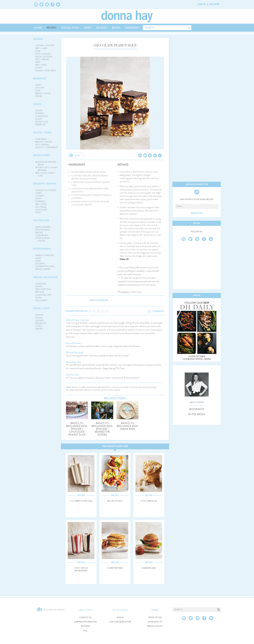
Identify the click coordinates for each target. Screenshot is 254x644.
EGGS (38, 91)
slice (110, 390)
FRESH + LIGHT (42, 308)
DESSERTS (40, 264)
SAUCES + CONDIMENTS (46, 147)
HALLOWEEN (41, 300)
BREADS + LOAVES (44, 142)
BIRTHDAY (40, 292)
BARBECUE (40, 125)
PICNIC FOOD (42, 122)
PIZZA (38, 62)
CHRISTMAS (41, 284)
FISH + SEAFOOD (43, 54)
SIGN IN (120, 618)
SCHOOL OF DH (70, 28)
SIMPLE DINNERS (43, 227)
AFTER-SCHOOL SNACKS (43, 239)
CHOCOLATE (41, 210)
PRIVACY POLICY (155, 626)
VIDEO (88, 28)
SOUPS (39, 68)
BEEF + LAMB (41, 48)
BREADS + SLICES (43, 93)
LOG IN (202, 4)
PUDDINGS (40, 201)
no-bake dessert (75, 390)
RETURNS (85, 626)
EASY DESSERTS (43, 230)
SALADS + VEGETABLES (46, 71)
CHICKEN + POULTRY (45, 46)
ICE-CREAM (41, 207)
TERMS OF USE (155, 618)
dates (145, 388)
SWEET (38, 85)
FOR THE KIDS (41, 220)
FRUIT (38, 213)
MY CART (214, 4)
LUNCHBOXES (42, 235)
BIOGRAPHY (197, 409)
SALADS (39, 111)
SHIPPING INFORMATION (85, 622)
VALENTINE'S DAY (43, 295)
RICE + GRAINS (42, 59)
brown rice (104, 388)
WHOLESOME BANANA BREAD (46, 163)
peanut (88, 390)
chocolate (117, 388)
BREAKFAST (40, 79)
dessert (153, 388)
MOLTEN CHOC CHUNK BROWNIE (46, 169)
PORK (38, 51)
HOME (38, 28)
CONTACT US (85, 618)
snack (117, 390)
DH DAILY (102, 28)
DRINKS (39, 96)
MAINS (38, 258)
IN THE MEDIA (197, 414)
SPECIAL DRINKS (43, 269)
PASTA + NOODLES (44, 57)
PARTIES (39, 233)
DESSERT (39, 321)
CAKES (38, 193)
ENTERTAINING (42, 249)
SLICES (38, 199)
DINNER (38, 39)
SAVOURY (40, 88)
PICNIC (39, 298)
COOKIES (40, 196)
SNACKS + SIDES (42, 132)
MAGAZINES (132, 28)
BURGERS (40, 113)
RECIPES (51, 28)
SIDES (38, 261)
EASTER (39, 287)
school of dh (100, 390)
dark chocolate (132, 388)
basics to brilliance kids (85, 388)
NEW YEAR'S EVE (43, 289)
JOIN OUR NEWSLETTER (120, 622)
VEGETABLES (41, 139)
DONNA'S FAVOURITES (46, 190)
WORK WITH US (155, 622)
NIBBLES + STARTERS (45, 255)
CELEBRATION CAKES (45, 266)
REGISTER (197, 213)
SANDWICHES (42, 116)
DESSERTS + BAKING (45, 184)
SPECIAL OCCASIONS (45, 277)
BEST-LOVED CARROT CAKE (45, 174)
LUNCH (37, 104)
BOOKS (116, 28)
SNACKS (39, 315)
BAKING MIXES (41, 155)
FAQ (85, 631)
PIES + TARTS (41, 65)
